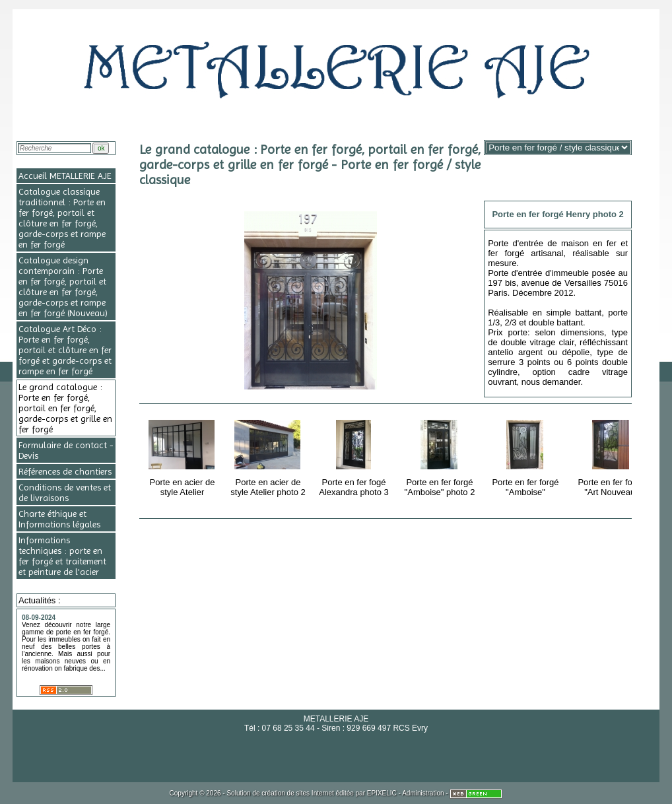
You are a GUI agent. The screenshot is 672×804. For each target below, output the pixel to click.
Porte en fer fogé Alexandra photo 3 (355, 456)
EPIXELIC (382, 793)
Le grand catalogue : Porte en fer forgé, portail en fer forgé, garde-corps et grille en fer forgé (65, 408)
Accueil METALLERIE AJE (65, 176)
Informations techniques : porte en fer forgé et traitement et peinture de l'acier (62, 556)
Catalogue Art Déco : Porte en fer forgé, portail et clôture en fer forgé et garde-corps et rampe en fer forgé (65, 350)
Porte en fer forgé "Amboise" (526, 456)
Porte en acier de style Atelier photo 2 (269, 456)
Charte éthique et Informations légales (59, 519)
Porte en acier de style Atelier (183, 456)
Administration (423, 793)
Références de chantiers (65, 471)
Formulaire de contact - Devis (66, 450)
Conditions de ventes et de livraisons (65, 492)
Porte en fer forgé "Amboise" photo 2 (441, 456)
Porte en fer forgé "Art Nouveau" (612, 456)
